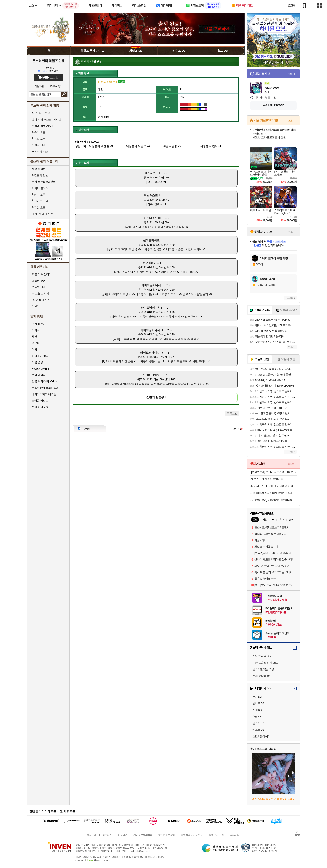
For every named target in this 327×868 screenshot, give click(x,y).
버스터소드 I (152, 173)
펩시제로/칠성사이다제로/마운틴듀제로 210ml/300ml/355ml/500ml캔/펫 (274, 493)
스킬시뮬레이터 (261, 736)
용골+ (126, 272)
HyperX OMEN (40, 369)
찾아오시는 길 (216, 835)
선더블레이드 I (152, 240)
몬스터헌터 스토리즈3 (45, 388)
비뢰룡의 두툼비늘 (149, 361)
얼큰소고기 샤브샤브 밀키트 (267, 479)
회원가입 (39, 86)
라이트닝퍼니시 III (152, 330)
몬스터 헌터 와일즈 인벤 (48, 61)
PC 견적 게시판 (41, 300)
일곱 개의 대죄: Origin (44, 381)
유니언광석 (125, 317)
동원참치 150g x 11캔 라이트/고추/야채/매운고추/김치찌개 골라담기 (274, 500)
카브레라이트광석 (120, 294)
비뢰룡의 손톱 (175, 249)
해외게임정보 (40, 356)
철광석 (158, 182)
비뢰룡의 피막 (167, 272)
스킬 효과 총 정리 (262, 656)
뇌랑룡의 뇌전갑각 (150, 384)
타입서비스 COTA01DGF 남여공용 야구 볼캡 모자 (274, 486)
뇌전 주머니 (200, 361)
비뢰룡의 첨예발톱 (175, 339)
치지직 (36, 330)
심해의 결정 (187, 272)
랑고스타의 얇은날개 (195, 294)
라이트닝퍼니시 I (152, 285)
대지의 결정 (140, 227)
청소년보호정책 (166, 835)
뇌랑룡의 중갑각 (176, 384)
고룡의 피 (127, 339)
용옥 (193, 339)
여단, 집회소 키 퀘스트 (265, 663)
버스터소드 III (152, 218)
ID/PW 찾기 (56, 86)
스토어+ (292, 120)
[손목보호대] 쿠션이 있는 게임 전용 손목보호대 (274, 472)
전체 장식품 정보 (262, 676)
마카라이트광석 (162, 227)
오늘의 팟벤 (39, 287)
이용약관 (123, 835)
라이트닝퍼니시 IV (152, 353)
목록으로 (232, 414)
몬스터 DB (258, 723)
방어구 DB (258, 703)
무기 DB (257, 697)
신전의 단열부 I (152, 375)
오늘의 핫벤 (39, 281)
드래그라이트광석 (126, 249)
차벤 (34, 337)
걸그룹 (36, 343)
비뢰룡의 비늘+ (145, 294)
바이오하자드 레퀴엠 (44, 394)
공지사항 (234, 835)
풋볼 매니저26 (40, 407)
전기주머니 (195, 249)
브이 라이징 (39, 375)
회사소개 (92, 835)
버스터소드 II (152, 195)
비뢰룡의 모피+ (168, 294)
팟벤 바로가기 (40, 324)
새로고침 (289, 298)
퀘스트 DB (258, 730)
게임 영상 (37, 362)
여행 (34, 349)
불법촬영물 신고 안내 (192, 835)
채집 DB (257, 717)
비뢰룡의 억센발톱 (122, 361)
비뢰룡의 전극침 (152, 249)
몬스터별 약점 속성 (263, 669)
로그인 (292, 6)
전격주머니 (192, 317)
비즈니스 (107, 835)
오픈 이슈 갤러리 (42, 274)
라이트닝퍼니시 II (152, 308)
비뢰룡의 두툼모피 (176, 361)
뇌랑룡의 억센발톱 (123, 384)
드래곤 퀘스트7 (41, 401)
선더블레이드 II (152, 263)
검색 (64, 94)
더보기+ (292, 74)
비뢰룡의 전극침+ (148, 317)
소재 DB (257, 710)
